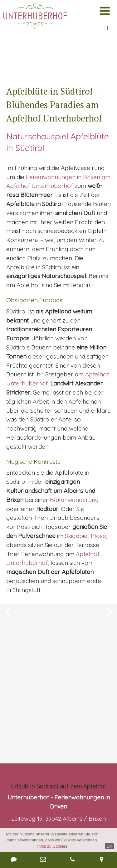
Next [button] (109, 604)
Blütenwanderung (74, 500)
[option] (58, 604)
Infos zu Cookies (52, 846)
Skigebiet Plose (85, 536)
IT (107, 28)
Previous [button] (8, 604)
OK (109, 846)
